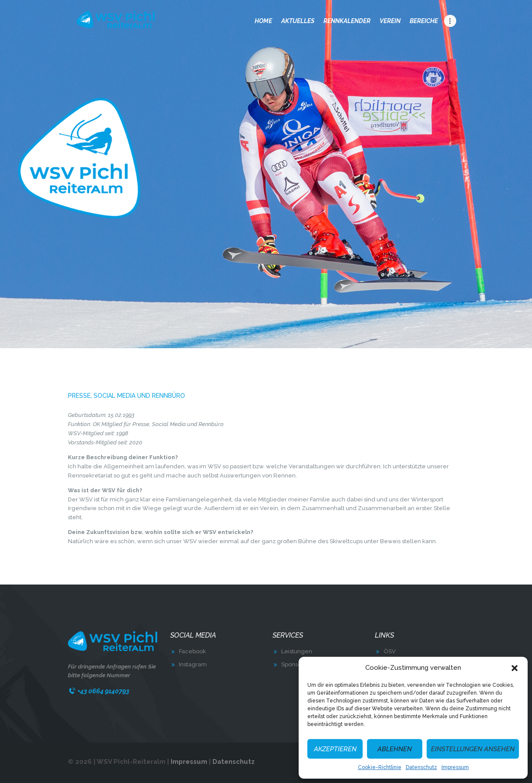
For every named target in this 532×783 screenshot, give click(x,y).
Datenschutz (421, 767)
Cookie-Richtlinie (380, 767)
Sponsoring (297, 664)
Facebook (192, 651)
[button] (515, 668)
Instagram (193, 664)
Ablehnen (395, 749)
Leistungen (297, 651)
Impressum (455, 767)
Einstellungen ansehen (473, 749)
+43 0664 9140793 (103, 691)
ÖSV (390, 651)
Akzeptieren (335, 749)
